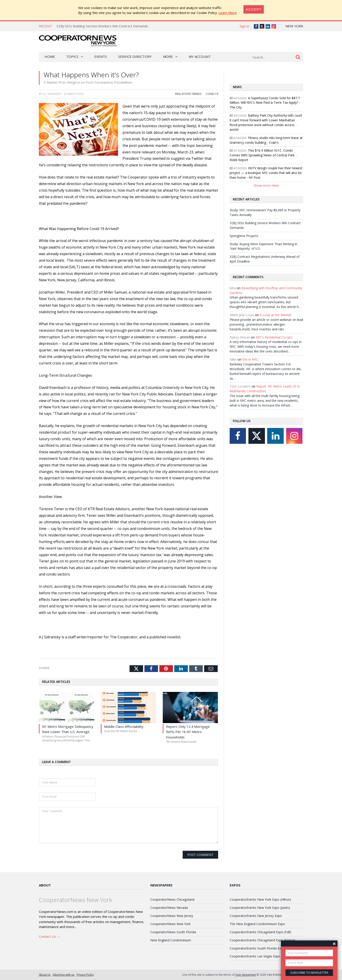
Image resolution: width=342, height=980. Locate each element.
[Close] (254, 9)
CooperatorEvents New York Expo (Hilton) (260, 899)
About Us (45, 975)
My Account (200, 56)
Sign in (244, 26)
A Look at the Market (275, 315)
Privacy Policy (85, 975)
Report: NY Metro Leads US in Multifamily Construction (265, 389)
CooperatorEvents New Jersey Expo (256, 916)
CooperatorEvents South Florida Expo (257, 948)
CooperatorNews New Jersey (172, 916)
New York (294, 26)
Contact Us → (50, 936)
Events (101, 56)
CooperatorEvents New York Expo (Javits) (260, 908)
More (168, 56)
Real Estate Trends (188, 94)
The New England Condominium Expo (257, 924)
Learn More (228, 13)
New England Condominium (171, 940)
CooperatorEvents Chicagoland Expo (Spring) (262, 940)
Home (50, 56)
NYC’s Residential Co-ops (274, 337)
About (45, 885)
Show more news (266, 185)
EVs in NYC (250, 359)
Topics (72, 56)
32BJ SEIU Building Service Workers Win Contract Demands (102, 26)
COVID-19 (212, 94)
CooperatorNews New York (170, 924)
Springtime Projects (244, 236)
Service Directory (135, 56)
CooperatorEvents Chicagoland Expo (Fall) (260, 932)
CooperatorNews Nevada (169, 908)
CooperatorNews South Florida (173, 932)
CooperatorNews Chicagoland (172, 899)
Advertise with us (64, 975)
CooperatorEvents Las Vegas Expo (255, 956)
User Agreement (246, 975)
